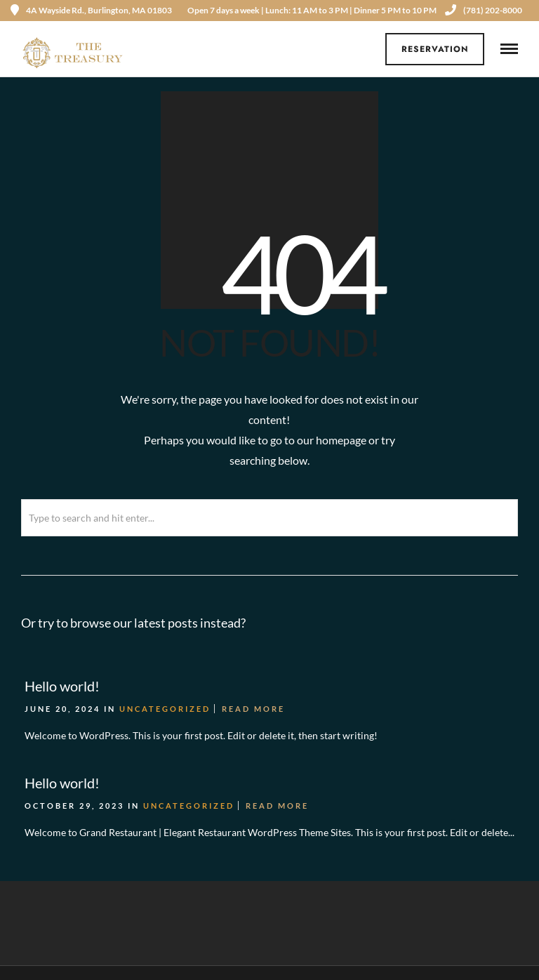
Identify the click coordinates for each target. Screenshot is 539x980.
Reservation (435, 49)
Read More (253, 709)
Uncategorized (165, 709)
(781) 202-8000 (484, 10)
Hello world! (62, 686)
